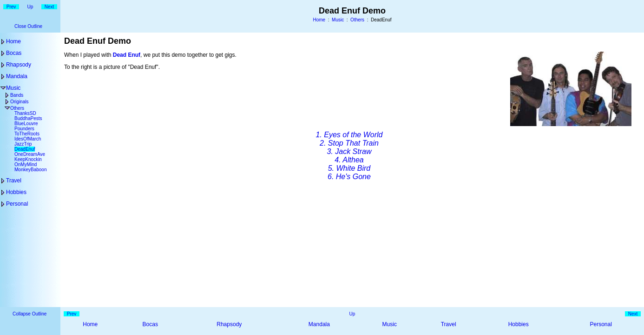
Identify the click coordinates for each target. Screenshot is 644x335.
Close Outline (28, 26)
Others (357, 20)
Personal (17, 204)
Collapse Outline (30, 314)
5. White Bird (349, 168)
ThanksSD (25, 113)
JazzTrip (23, 144)
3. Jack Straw (349, 151)
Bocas (14, 53)
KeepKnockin (28, 159)
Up (30, 7)
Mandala (17, 76)
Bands (17, 95)
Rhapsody (19, 65)
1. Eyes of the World (349, 135)
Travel (14, 181)
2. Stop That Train (349, 143)
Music (338, 20)
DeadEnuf (25, 149)
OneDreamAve (30, 154)
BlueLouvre (26, 124)
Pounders (24, 129)
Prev (11, 7)
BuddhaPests (28, 118)
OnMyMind (26, 164)
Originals (19, 102)
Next (49, 7)
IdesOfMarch (28, 139)
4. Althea (349, 160)
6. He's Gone (349, 177)
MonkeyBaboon (31, 170)
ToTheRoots (27, 134)
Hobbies (16, 192)
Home (319, 20)
